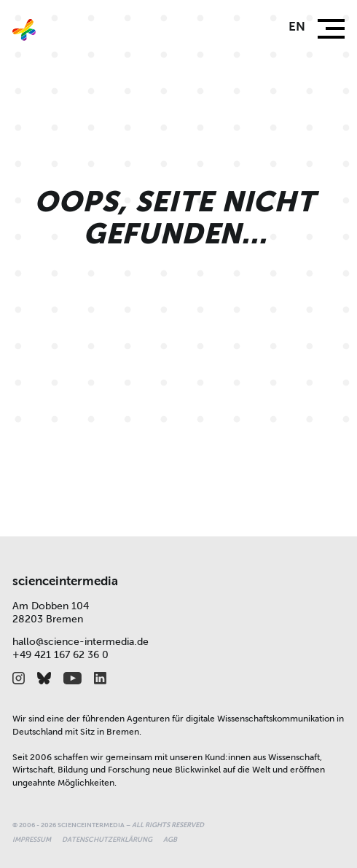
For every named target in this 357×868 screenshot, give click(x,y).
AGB (170, 840)
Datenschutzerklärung (107, 840)
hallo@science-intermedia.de (81, 642)
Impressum (32, 840)
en (297, 27)
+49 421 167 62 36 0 (60, 655)
